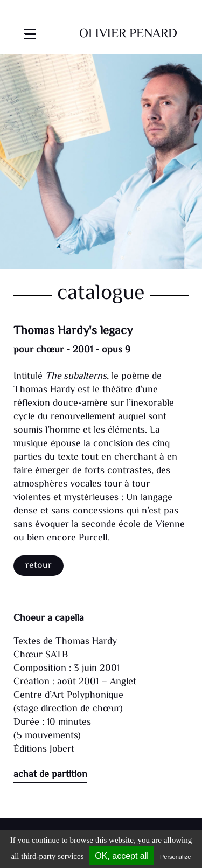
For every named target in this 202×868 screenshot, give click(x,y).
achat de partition (50, 775)
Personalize (175, 857)
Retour (39, 566)
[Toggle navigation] (30, 27)
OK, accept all (122, 856)
